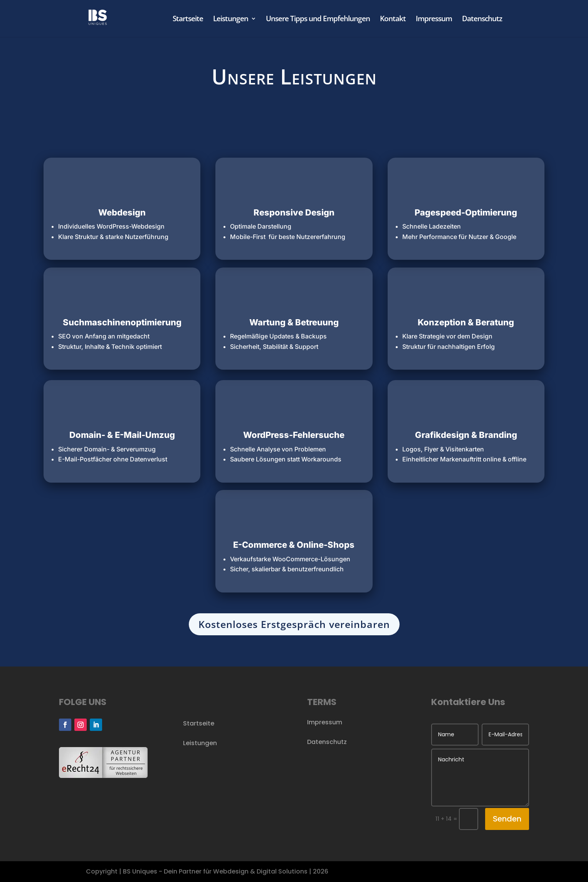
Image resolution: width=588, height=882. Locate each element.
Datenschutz (482, 20)
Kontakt (393, 20)
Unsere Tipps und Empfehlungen (318, 20)
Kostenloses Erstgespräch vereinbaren (294, 624)
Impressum (434, 20)
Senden (507, 819)
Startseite (188, 20)
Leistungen (231, 20)
